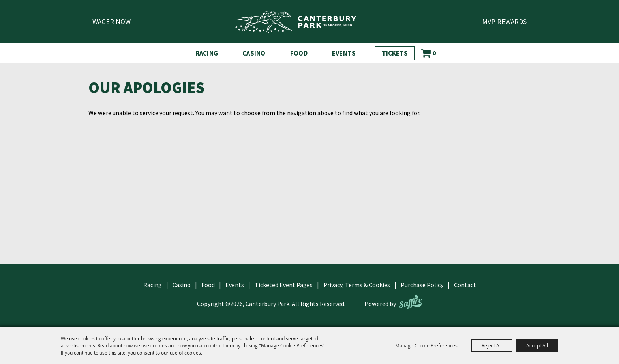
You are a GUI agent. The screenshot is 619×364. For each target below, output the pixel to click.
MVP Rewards (504, 22)
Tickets (395, 54)
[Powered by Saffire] (410, 301)
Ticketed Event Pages (284, 285)
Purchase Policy (422, 285)
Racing (207, 54)
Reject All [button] (492, 345)
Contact (465, 285)
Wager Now (112, 22)
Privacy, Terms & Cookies (357, 285)
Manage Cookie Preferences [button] (426, 345)
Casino (254, 54)
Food (299, 54)
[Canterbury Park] (296, 22)
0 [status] (434, 53)
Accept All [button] (537, 345)
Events (344, 54)
